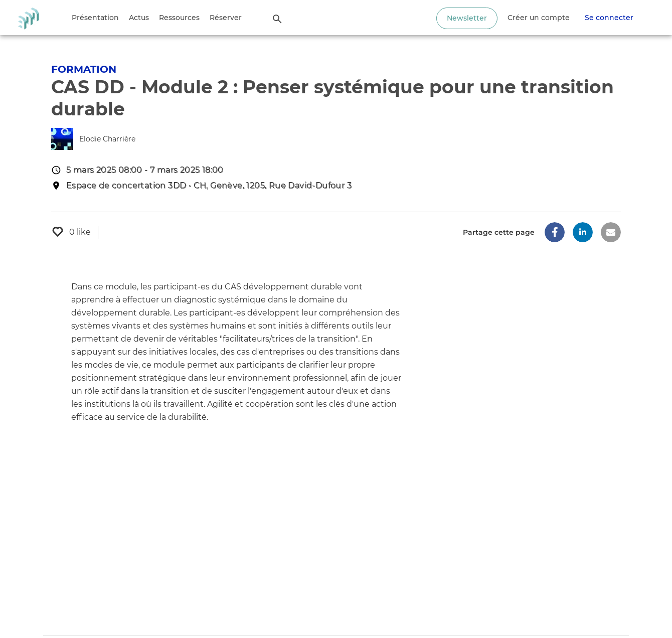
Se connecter (609, 18)
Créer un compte (539, 18)
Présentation (95, 18)
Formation (84, 69)
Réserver (226, 18)
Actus (139, 18)
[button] (555, 232)
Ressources (179, 18)
